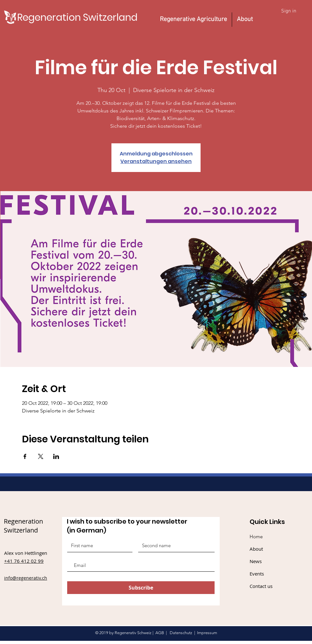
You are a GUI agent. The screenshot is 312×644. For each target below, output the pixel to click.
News (256, 561)
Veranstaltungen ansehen (156, 161)
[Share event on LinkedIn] (56, 456)
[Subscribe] (141, 588)
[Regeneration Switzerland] (77, 17)
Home (256, 537)
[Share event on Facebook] (25, 456)
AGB (160, 633)
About (256, 549)
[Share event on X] (41, 456)
